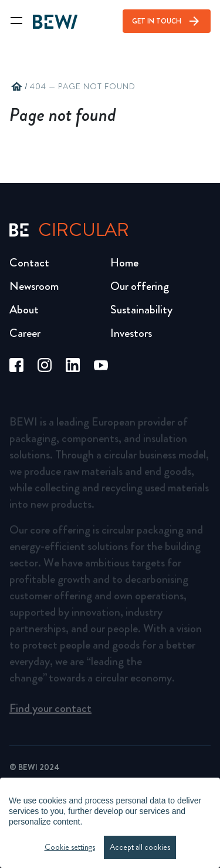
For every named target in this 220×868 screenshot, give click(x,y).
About (24, 310)
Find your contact (50, 712)
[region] (110, 823)
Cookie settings (70, 847)
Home (124, 263)
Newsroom (34, 286)
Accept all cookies (140, 847)
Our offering (140, 286)
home (16, 87)
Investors (131, 333)
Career (25, 333)
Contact (29, 263)
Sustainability (141, 310)
